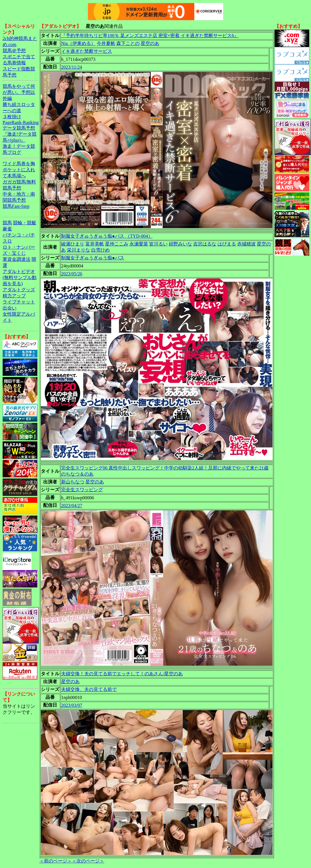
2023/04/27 (72, 506)
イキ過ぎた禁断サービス (87, 51)
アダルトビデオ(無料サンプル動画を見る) (20, 277)
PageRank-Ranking (21, 122)
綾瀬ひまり (73, 244)
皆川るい (158, 244)
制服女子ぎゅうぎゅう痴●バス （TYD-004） (107, 236)
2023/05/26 (72, 274)
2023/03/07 (72, 705)
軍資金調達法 (17, 259)
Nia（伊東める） (78, 43)
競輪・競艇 (25, 223)
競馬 (7, 223)
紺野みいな (180, 244)
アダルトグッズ (19, 290)
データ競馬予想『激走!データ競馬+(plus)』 (20, 134)
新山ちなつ (73, 482)
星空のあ (150, 43)
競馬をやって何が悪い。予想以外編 (19, 92)
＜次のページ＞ (88, 861)
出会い (10, 308)
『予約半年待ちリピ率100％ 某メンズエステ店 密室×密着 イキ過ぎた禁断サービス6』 (150, 36)
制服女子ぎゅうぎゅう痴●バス (93, 258)
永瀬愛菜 (139, 244)
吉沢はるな (205, 244)
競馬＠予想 (14, 51)
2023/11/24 (72, 67)
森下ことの (128, 43)
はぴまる (227, 244)
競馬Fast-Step (16, 206)
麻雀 (7, 229)
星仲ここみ (117, 244)
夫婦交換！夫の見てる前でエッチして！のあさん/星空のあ (122, 674)
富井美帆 (95, 244)
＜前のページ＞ (56, 861)
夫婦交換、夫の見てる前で (89, 689)
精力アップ (14, 296)
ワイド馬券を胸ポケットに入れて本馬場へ (19, 170)
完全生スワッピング (82, 490)
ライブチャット (19, 302)
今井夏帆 (106, 43)
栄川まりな (78, 250)
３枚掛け (12, 117)
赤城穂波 (246, 244)
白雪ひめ (100, 250)
